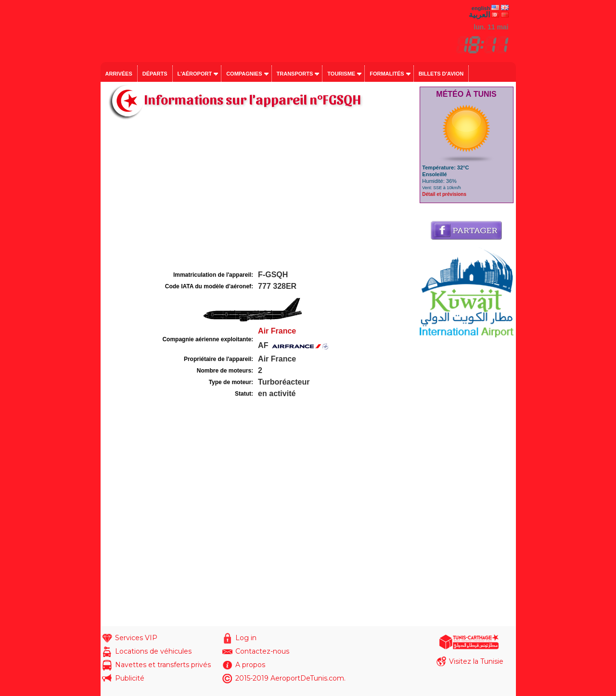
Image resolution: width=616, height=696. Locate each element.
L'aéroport (195, 74)
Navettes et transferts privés (163, 665)
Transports (295, 74)
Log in (246, 638)
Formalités (387, 74)
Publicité (130, 678)
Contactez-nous (262, 651)
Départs (155, 74)
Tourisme (341, 74)
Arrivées (119, 74)
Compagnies (244, 74)
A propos (250, 665)
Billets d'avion (441, 74)
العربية (479, 15)
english (481, 8)
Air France (277, 331)
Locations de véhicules (153, 651)
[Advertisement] (259, 196)
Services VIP (136, 638)
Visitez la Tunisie (476, 661)
